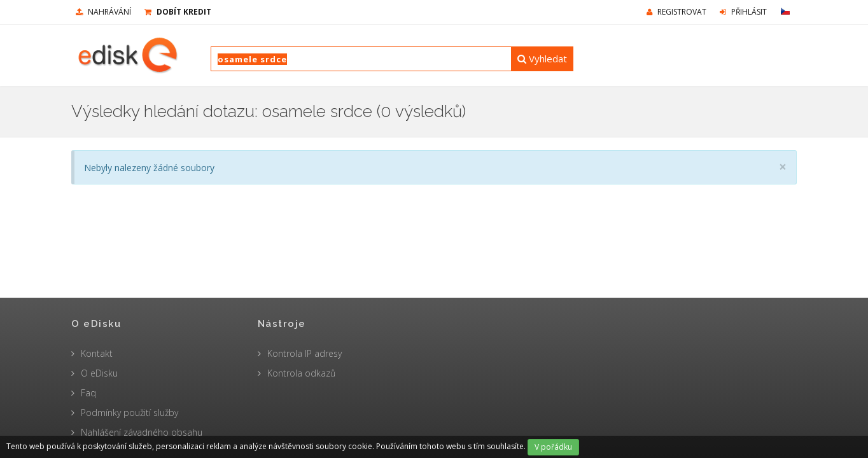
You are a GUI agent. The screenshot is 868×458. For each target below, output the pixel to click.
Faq (88, 393)
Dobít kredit (178, 12)
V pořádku (553, 447)
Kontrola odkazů (301, 373)
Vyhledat (542, 59)
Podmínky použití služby (129, 413)
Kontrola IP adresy (304, 353)
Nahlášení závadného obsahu (142, 432)
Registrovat (676, 12)
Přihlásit (743, 12)
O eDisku (99, 373)
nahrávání (103, 12)
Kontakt (97, 353)
